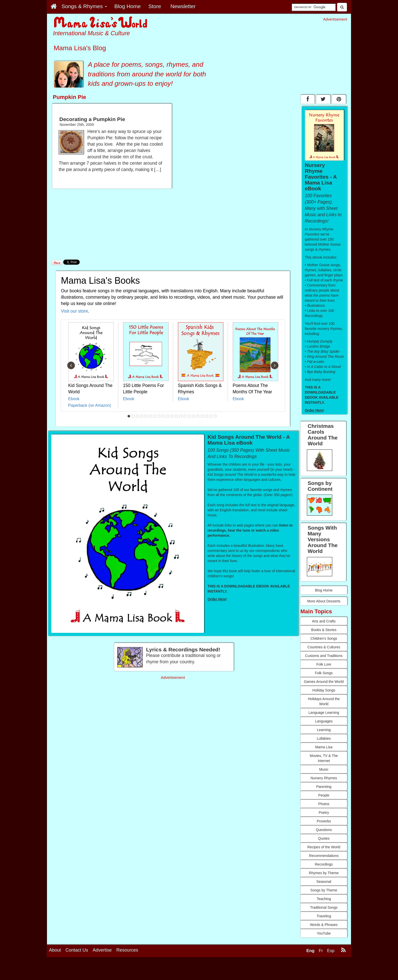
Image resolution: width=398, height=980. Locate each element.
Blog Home (324, 590)
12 (176, 416)
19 (207, 416)
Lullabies (324, 738)
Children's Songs (324, 638)
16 (194, 416)
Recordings (324, 864)
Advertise (102, 950)
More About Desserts (324, 601)
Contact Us (77, 950)
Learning (324, 730)
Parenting (324, 787)
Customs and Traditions (324, 656)
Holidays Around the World (324, 701)
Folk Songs (324, 673)
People (324, 795)
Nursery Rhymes (324, 778)
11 (172, 416)
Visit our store (74, 311)
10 (168, 416)
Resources (127, 950)
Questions (324, 830)
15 (189, 416)
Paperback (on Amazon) (90, 405)
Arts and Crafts (324, 621)
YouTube (324, 933)
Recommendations (324, 856)
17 (198, 416)
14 (185, 416)
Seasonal (324, 882)
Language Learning (324, 713)
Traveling (324, 916)
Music (324, 769)
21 (215, 416)
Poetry (324, 813)
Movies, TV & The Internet (324, 758)
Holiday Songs (324, 690)
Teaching (324, 899)
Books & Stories (324, 630)
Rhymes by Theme (324, 873)
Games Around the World (324, 682)
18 (202, 416)
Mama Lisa (324, 747)
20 (211, 416)
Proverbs (324, 821)
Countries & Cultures (324, 647)
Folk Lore (324, 664)
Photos (324, 804)
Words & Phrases (324, 925)
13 (181, 416)
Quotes (324, 838)
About (55, 950)
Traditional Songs (324, 907)
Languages (324, 721)
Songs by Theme (324, 890)
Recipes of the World (324, 847)
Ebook (74, 399)
